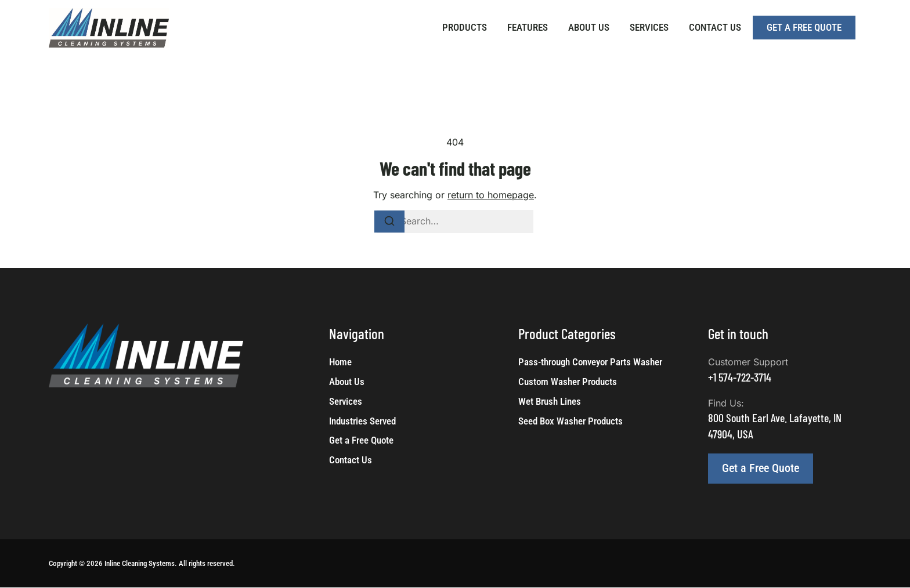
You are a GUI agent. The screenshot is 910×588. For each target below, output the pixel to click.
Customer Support (748, 362)
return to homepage (491, 195)
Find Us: (726, 403)
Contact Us (715, 27)
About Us (589, 27)
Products (465, 27)
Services (649, 27)
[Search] (389, 222)
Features (528, 27)
